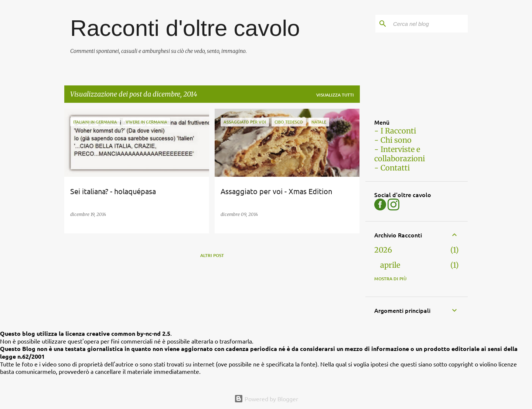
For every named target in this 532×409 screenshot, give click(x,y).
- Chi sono (393, 140)
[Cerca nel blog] (429, 24)
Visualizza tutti (335, 95)
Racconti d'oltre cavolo (185, 28)
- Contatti (392, 168)
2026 (383, 250)
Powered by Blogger (266, 399)
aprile (390, 265)
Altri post (212, 255)
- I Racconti (395, 131)
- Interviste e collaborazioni (400, 154)
